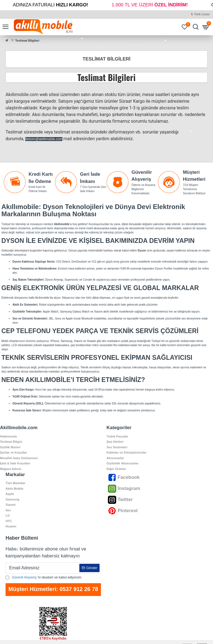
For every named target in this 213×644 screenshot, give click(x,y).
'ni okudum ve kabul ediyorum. (44, 577)
